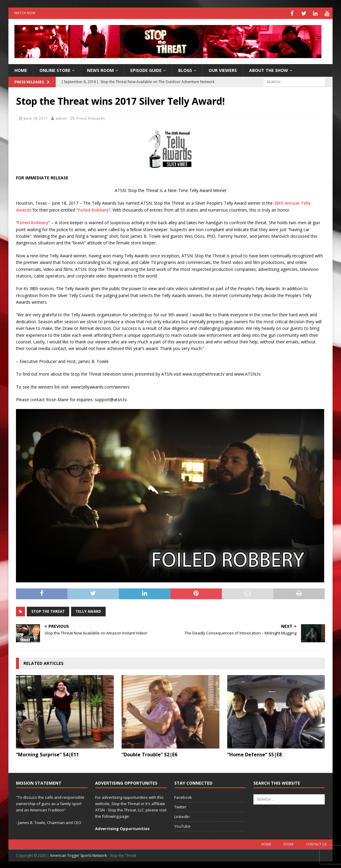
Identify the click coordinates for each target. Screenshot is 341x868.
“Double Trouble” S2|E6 (149, 754)
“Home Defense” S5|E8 (254, 754)
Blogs (185, 69)
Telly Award (88, 611)
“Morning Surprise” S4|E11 (47, 754)
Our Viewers (223, 69)
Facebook (183, 797)
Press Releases (91, 117)
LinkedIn (182, 816)
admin (61, 117)
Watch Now (25, 13)
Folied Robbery (33, 222)
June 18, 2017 (36, 117)
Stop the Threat (48, 611)
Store (288, 843)
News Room (100, 69)
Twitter (180, 806)
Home (266, 843)
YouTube (182, 825)
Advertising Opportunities (122, 828)
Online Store (55, 69)
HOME (21, 69)
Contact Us (316, 843)
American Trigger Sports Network (78, 855)
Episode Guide (146, 69)
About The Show (269, 69)
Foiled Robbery (93, 209)
